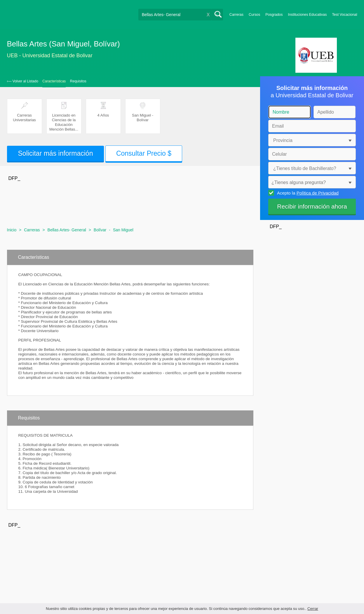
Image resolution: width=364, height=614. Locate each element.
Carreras (236, 15)
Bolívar (100, 230)
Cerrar (313, 609)
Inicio (12, 230)
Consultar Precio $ (144, 153)
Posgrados (274, 15)
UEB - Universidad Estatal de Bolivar (50, 55)
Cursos (254, 15)
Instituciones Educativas (307, 15)
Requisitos (78, 81)
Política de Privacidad (318, 193)
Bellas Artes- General (67, 230)
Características (54, 81)
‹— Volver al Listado (23, 81)
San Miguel (123, 230)
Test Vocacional (344, 15)
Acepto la (307, 193)
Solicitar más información (56, 153)
